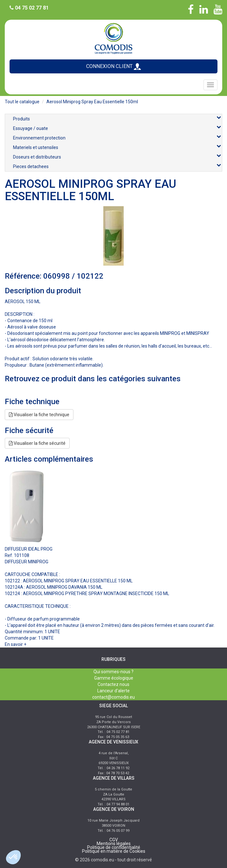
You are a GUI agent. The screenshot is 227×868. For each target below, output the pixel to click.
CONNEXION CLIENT (113, 67)
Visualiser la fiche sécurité (37, 443)
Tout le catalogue (22, 102)
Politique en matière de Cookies (114, 851)
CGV (114, 840)
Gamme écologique (114, 678)
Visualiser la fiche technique (39, 415)
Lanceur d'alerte (113, 691)
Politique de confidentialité (114, 847)
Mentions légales (114, 844)
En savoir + (16, 644)
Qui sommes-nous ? (113, 672)
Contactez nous (113, 684)
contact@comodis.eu (113, 697)
